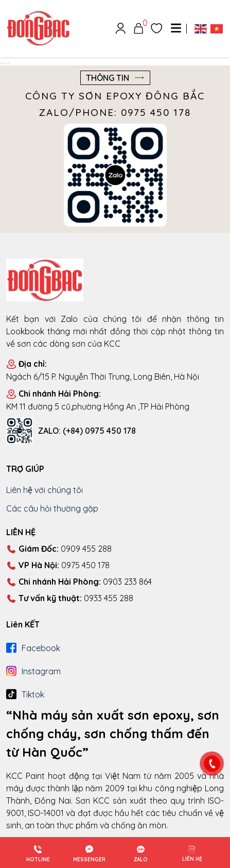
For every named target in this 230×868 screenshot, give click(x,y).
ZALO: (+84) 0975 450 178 (87, 431)
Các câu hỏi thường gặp (52, 508)
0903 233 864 (79, 582)
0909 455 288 (59, 549)
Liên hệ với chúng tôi (45, 490)
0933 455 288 (70, 599)
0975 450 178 (58, 566)
